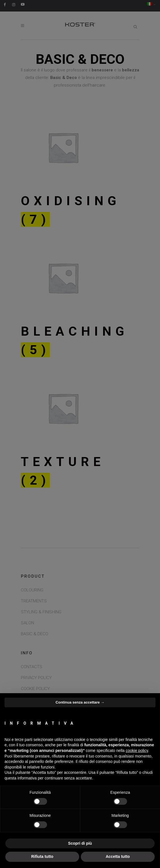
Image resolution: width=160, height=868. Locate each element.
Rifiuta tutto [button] (42, 856)
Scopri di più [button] (80, 843)
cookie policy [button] (137, 751)
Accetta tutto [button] (118, 856)
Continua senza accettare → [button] (80, 702)
